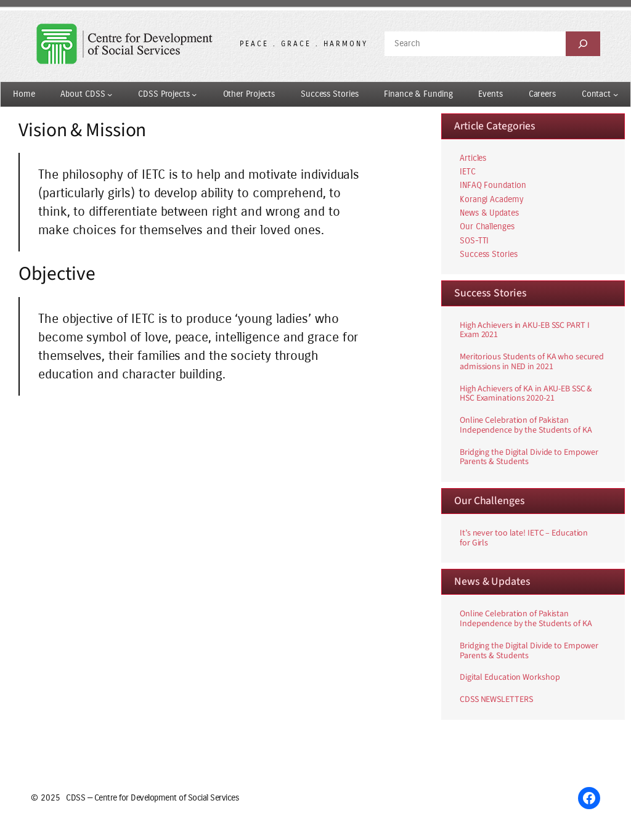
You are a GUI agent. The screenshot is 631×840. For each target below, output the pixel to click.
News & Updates (489, 213)
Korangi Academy (491, 199)
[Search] (583, 44)
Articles (473, 158)
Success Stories (489, 254)
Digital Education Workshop (510, 678)
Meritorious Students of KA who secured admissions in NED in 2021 (532, 362)
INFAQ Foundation (493, 185)
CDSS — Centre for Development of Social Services (152, 798)
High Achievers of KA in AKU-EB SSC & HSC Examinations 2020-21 (526, 394)
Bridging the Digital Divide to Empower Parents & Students (529, 458)
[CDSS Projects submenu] (194, 94)
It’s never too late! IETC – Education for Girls (524, 539)
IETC (468, 172)
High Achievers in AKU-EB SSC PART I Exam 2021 (525, 331)
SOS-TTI (474, 241)
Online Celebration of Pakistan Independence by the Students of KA (526, 426)
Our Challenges (487, 226)
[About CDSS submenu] (110, 94)
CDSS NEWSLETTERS (496, 700)
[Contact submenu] (616, 94)
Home (24, 94)
